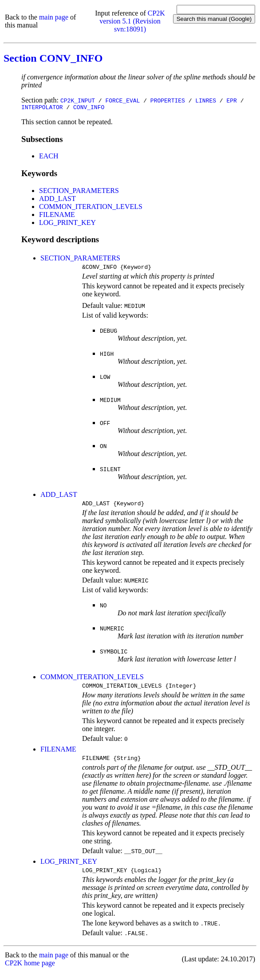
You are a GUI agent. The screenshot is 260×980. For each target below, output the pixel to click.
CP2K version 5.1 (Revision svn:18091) (132, 21)
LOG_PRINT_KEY (67, 224)
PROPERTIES (168, 100)
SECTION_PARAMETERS (79, 192)
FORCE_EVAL (122, 100)
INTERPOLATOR (42, 108)
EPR (231, 100)
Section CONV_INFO (53, 58)
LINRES (206, 100)
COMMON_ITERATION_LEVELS (91, 208)
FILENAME (57, 216)
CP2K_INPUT (78, 100)
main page (54, 17)
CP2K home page (30, 971)
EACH (49, 157)
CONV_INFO (89, 108)
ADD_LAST (57, 200)
